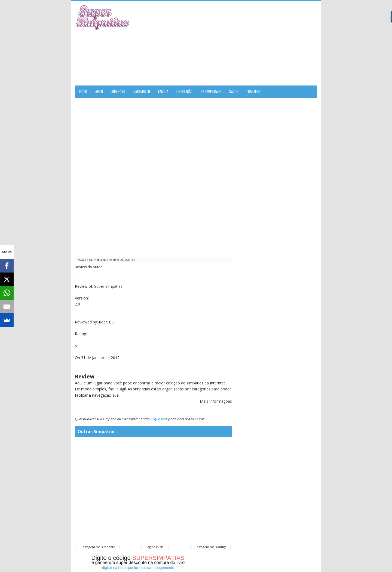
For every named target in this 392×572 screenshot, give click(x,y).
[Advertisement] (253, 43)
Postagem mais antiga (210, 547)
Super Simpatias (108, 286)
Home (82, 260)
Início (83, 91)
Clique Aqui (159, 419)
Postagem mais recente (98, 547)
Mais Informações (216, 401)
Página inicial (155, 547)
